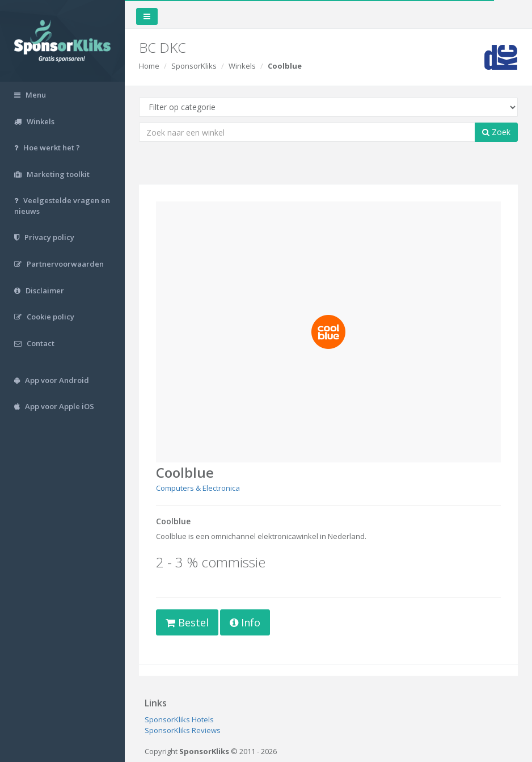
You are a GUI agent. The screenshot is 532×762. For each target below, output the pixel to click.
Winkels (242, 66)
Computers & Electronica (198, 488)
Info (245, 622)
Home (149, 66)
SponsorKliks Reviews (183, 730)
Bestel (187, 622)
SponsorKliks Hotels (179, 719)
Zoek (496, 132)
